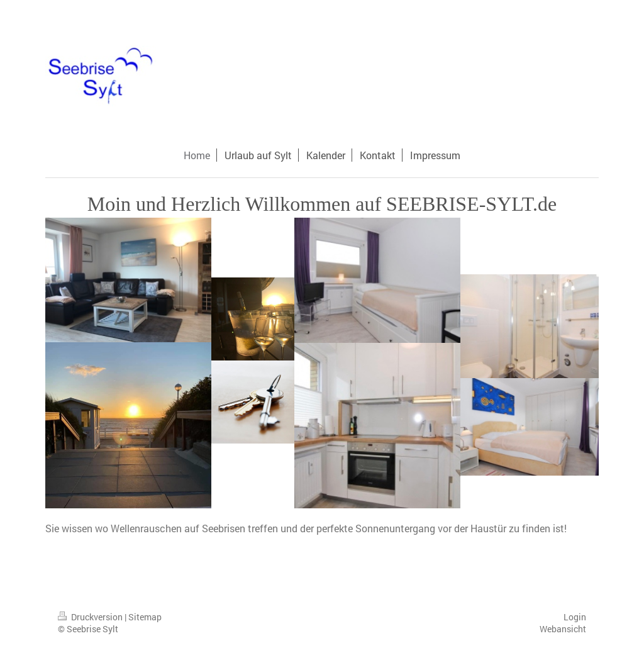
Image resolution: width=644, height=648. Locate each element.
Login (575, 617)
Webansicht (563, 629)
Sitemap (145, 617)
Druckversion (91, 617)
